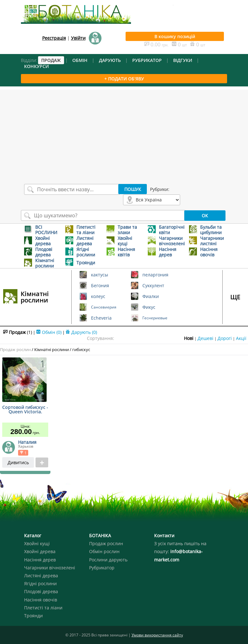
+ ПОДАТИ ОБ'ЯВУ (124, 79)
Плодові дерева (41, 591)
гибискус (81, 349)
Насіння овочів (41, 600)
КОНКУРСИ (36, 66)
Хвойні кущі (37, 543)
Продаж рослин (15, 349)
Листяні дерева (41, 576)
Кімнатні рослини (35, 297)
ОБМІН (80, 60)
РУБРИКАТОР (147, 60)
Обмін (49, 332)
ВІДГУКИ (183, 60)
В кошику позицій (175, 36)
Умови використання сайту (157, 635)
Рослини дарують (108, 560)
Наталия (27, 442)
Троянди (33, 616)
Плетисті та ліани (43, 608)
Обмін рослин (104, 551)
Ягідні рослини (40, 583)
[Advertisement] (124, 134)
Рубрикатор (102, 568)
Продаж (18, 332)
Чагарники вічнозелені (50, 568)
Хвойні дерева (40, 551)
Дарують (81, 332)
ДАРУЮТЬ (110, 60)
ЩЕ (235, 297)
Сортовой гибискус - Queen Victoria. (25, 410)
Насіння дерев (40, 560)
